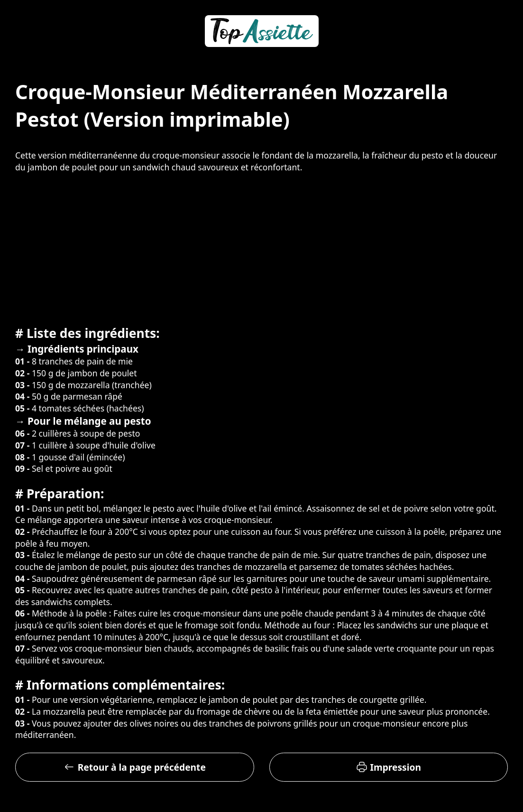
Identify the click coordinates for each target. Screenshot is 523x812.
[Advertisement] (261, 248)
